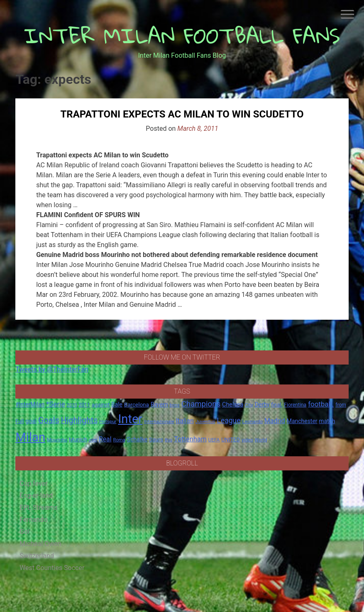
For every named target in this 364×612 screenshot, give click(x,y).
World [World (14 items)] (261, 440)
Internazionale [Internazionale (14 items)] (159, 421)
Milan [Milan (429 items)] (30, 437)
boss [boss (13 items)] (175, 405)
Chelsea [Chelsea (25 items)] (233, 405)
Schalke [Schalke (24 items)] (137, 439)
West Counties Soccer (52, 568)
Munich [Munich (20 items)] (78, 439)
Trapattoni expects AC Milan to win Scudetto (182, 114)
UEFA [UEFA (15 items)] (214, 440)
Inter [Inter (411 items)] (130, 419)
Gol (24, 532)
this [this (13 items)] (169, 440)
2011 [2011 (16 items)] (84, 405)
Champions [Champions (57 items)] (201, 404)
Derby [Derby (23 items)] (262, 404)
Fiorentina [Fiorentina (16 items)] (295, 405)
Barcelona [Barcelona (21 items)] (137, 404)
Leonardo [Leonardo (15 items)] (253, 421)
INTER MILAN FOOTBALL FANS (182, 35)
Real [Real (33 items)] (105, 439)
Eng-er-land (36, 496)
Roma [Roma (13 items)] (119, 440)
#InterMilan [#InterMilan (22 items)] (30, 404)
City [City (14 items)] (249, 405)
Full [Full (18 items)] (20, 421)
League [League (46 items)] (228, 421)
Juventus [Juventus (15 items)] (205, 421)
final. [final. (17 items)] (277, 405)
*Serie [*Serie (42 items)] (55, 404)
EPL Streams (38, 508)
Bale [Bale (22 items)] (117, 404)
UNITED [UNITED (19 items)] (231, 439)
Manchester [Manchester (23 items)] (302, 421)
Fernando (33, 520)
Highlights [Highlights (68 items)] (79, 420)
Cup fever (34, 483)
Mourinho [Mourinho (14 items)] (57, 440)
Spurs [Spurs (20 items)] (156, 439)
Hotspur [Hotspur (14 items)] (108, 421)
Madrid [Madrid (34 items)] (275, 421)
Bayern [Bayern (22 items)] (159, 404)
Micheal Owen (40, 544)
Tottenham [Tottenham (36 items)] (190, 439)
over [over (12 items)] (93, 440)
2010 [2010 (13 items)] (72, 405)
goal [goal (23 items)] (31, 421)
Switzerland (37, 556)
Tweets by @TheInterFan (52, 369)
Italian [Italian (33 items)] (185, 421)
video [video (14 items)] (247, 440)
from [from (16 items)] (341, 405)
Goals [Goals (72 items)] (49, 420)
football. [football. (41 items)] (321, 404)
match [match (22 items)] (327, 421)
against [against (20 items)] (101, 405)
